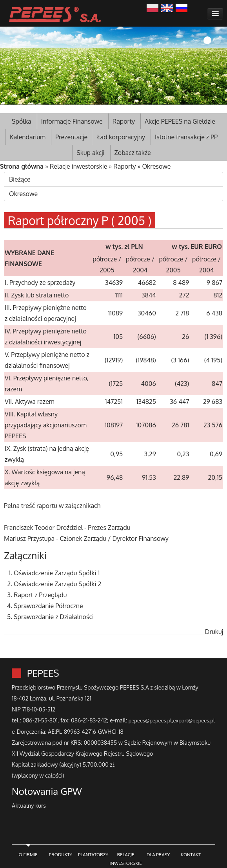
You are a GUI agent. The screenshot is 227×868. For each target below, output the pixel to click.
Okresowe (156, 166)
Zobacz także (133, 153)
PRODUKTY (61, 854)
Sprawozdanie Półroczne (48, 606)
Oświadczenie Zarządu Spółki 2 (57, 584)
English (167, 7)
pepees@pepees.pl (150, 720)
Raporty (124, 121)
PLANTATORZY (93, 854)
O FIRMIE (28, 854)
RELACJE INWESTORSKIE (125, 859)
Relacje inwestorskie (79, 166)
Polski (153, 7)
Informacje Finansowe (72, 121)
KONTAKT (191, 854)
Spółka (22, 121)
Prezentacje (71, 137)
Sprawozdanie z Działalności (54, 617)
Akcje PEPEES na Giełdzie (180, 121)
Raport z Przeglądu (40, 595)
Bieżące (20, 179)
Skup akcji (90, 153)
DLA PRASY (158, 854)
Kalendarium (28, 137)
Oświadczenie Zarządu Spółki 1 (57, 573)
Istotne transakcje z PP (186, 137)
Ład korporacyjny (121, 137)
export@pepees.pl (194, 720)
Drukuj (214, 632)
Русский (182, 7)
